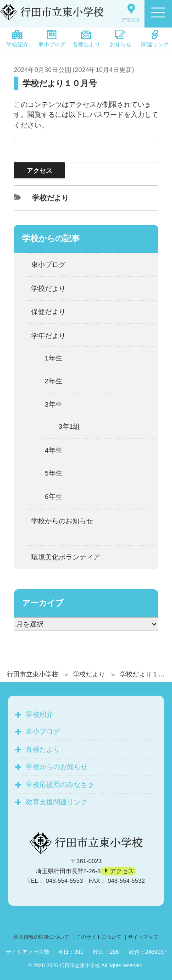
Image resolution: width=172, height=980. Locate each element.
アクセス (122, 871)
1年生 (54, 358)
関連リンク (155, 39)
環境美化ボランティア (66, 557)
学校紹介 (17, 39)
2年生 (54, 381)
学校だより (89, 674)
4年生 (54, 450)
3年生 (54, 404)
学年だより (48, 335)
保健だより (48, 312)
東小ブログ (52, 39)
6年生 (54, 496)
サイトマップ (143, 937)
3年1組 (69, 426)
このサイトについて (99, 937)
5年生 (54, 473)
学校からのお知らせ (62, 521)
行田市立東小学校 (33, 674)
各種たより (86, 39)
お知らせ (121, 39)
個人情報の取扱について (42, 937)
